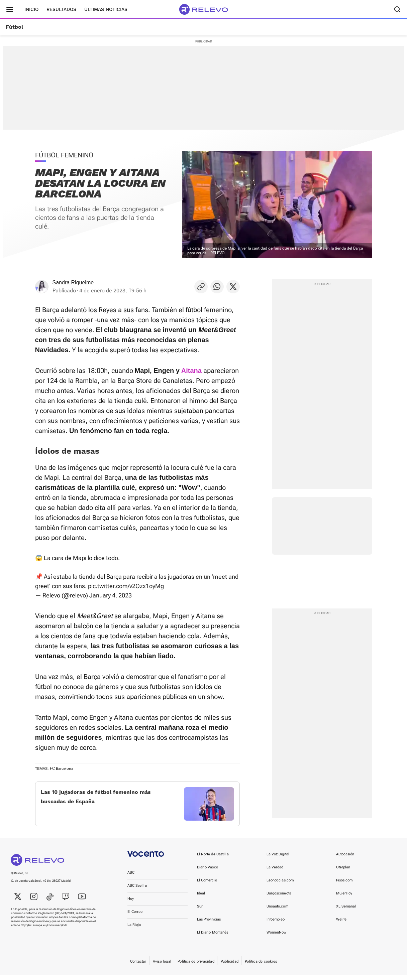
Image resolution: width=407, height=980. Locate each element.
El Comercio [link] (207, 886)
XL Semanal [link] (346, 912)
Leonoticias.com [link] (280, 886)
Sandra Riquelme (73, 283)
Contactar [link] (138, 967)
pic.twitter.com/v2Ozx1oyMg (126, 586)
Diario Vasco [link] (208, 873)
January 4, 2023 (111, 595)
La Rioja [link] (134, 930)
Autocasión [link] (345, 860)
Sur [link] (200, 912)
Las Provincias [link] (209, 925)
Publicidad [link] (230, 967)
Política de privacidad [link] (196, 967)
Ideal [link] (201, 899)
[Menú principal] (10, 9)
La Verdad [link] (275, 873)
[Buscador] (398, 9)
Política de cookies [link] (261, 967)
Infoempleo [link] (276, 925)
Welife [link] (341, 925)
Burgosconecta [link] (279, 899)
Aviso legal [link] (162, 967)
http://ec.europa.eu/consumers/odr (44, 931)
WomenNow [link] (277, 938)
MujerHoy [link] (344, 899)
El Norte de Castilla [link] (213, 860)
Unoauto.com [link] (277, 912)
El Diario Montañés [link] (213, 938)
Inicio (31, 9)
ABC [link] (131, 878)
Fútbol (14, 27)
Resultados (61, 9)
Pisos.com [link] (344, 886)
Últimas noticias (106, 9)
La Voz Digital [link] (278, 860)
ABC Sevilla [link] (137, 891)
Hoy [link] (131, 904)
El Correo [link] (135, 917)
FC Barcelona (62, 768)
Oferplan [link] (343, 873)
